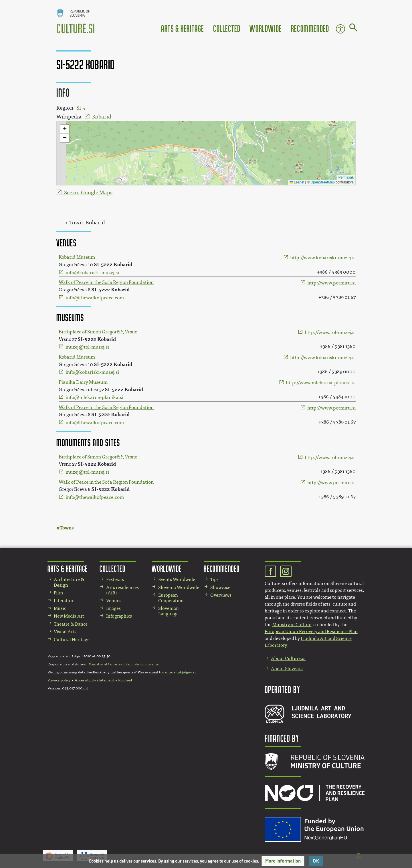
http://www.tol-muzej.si (330, 332)
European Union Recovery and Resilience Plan (311, 631)
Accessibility (340, 29)
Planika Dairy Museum (83, 382)
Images (113, 608)
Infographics (119, 616)
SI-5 (81, 108)
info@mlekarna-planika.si (94, 397)
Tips (214, 579)
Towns (67, 528)
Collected (227, 28)
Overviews (221, 595)
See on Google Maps (88, 193)
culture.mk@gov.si (180, 672)
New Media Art (69, 616)
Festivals (115, 579)
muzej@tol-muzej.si (87, 347)
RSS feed (125, 680)
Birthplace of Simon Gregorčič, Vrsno (98, 332)
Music (60, 608)
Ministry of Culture (292, 625)
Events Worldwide (177, 579)
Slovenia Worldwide (179, 587)
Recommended (310, 28)
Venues (114, 601)
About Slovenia (287, 669)
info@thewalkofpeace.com (95, 298)
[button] (283, 861)
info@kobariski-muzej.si (92, 273)
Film (58, 593)
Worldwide (266, 28)
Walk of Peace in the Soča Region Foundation (106, 282)
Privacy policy (59, 680)
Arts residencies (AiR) (122, 590)
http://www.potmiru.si (331, 283)
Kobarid (102, 117)
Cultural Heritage (72, 639)
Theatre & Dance (71, 624)
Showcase (220, 587)
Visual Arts (65, 632)
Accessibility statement (94, 680)
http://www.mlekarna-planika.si (321, 383)
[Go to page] (353, 29)
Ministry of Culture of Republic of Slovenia (124, 664)
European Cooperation (171, 598)
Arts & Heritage (183, 28)
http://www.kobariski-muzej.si (323, 258)
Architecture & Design (69, 582)
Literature (64, 601)
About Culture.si (288, 658)
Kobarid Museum (77, 257)
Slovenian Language (169, 611)
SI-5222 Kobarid (113, 265)
